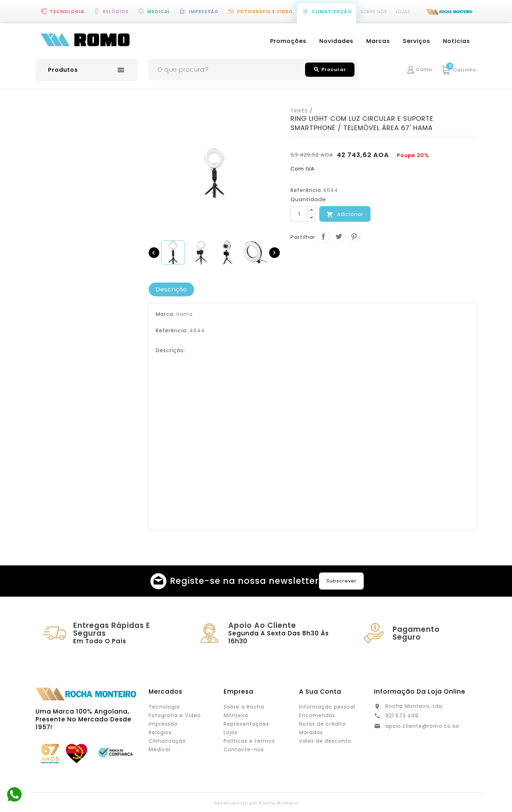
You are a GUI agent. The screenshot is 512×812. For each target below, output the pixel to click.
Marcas (378, 41)
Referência (306, 190)
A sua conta (320, 692)
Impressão (204, 12)
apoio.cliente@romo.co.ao (422, 726)
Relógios (116, 12)
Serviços (417, 41)
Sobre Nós (374, 12)
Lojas (403, 12)
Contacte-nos (244, 749)
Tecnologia (67, 12)
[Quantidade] (299, 214)
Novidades (336, 41)
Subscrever (342, 581)
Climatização (332, 12)
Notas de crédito (322, 724)
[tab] (171, 290)
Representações (246, 724)
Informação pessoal (327, 707)
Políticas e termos (249, 741)
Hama (185, 314)
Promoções (288, 41)
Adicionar (345, 214)
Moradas (311, 732)
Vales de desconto (325, 741)
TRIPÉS (299, 111)
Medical (159, 12)
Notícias (457, 41)
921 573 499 (402, 716)
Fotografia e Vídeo (265, 12)
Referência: (172, 330)
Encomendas (317, 715)
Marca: (165, 314)
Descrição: (170, 350)
